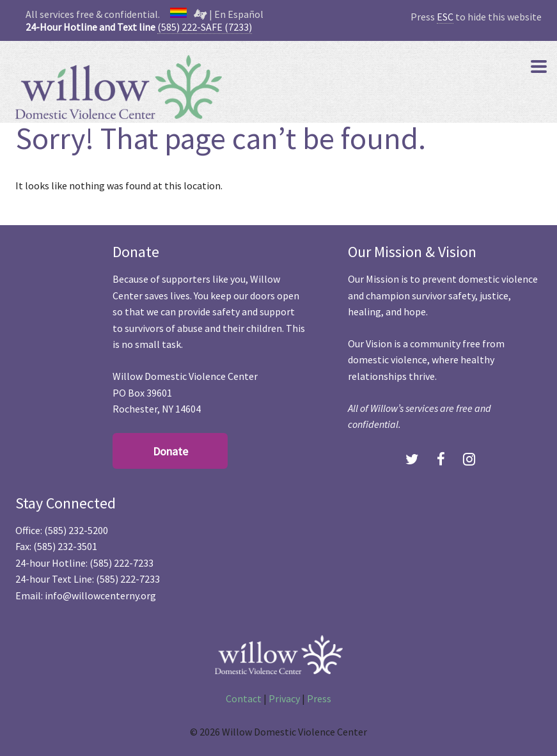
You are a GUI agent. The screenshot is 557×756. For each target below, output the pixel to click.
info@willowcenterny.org (100, 595)
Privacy (284, 698)
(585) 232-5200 (76, 530)
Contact (244, 698)
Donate (170, 451)
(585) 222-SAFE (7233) (205, 27)
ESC (445, 17)
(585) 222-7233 (122, 563)
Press (319, 698)
